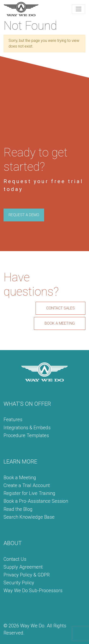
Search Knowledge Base (29, 517)
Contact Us (15, 559)
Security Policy (19, 583)
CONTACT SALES (61, 308)
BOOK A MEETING (60, 323)
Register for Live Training (29, 493)
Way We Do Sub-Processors (33, 590)
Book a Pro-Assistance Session (36, 501)
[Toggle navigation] (79, 9)
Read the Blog (18, 509)
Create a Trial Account (27, 485)
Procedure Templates (26, 435)
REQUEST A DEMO (24, 215)
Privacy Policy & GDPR (27, 575)
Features (13, 420)
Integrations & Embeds (27, 428)
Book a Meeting (20, 478)
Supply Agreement (23, 567)
